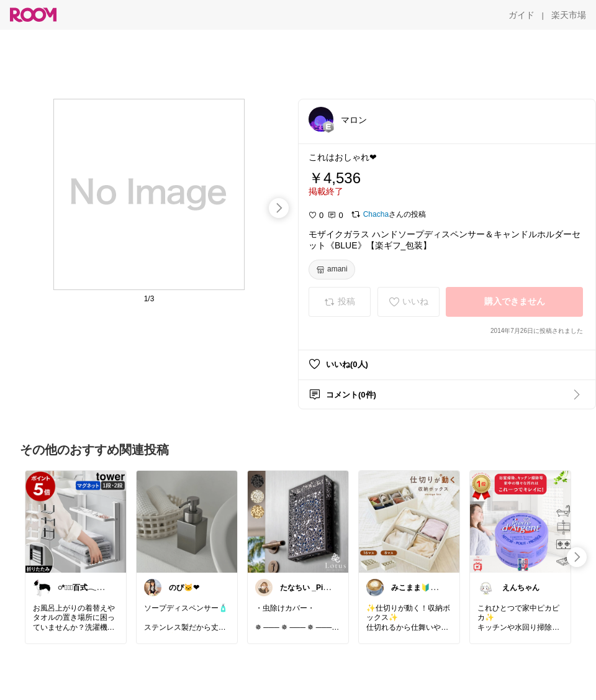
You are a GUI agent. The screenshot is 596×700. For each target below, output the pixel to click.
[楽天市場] (569, 15)
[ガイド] (521, 15)
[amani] (332, 270)
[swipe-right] (279, 208)
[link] (76, 521)
